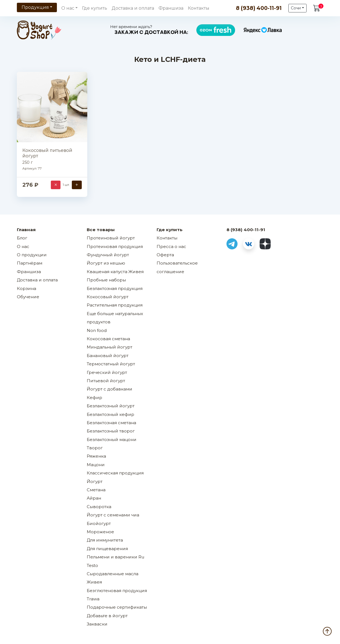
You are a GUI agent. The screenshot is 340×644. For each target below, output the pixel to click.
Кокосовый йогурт (108, 297)
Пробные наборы (106, 280)
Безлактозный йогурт (111, 406)
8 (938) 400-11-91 (259, 8)
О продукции (32, 255)
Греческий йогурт (107, 372)
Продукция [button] (35, 7)
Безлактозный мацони (112, 440)
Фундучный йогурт (108, 255)
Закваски (97, 624)
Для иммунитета (105, 540)
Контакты (199, 8)
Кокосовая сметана (108, 339)
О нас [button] (68, 8)
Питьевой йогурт (106, 381)
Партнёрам (30, 263)
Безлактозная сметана (111, 423)
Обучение (28, 297)
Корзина (27, 288)
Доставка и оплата (133, 8)
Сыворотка (99, 507)
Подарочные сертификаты (117, 607)
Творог (95, 448)
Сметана (96, 490)
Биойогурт (99, 523)
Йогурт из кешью (106, 263)
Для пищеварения (107, 549)
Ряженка (96, 456)
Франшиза (171, 8)
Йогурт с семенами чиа (113, 515)
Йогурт (95, 481)
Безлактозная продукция (115, 288)
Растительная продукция (115, 305)
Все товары (101, 230)
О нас (23, 246)
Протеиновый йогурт (111, 238)
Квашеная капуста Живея (115, 272)
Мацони (96, 465)
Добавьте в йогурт (107, 616)
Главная (26, 230)
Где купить (95, 8)
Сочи (296, 8)
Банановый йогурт (108, 356)
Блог (22, 238)
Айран (94, 498)
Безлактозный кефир (110, 414)
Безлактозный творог (111, 431)
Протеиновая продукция (115, 246)
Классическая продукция (115, 473)
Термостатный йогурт (111, 364)
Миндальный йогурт (110, 347)
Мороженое (100, 532)
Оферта (165, 255)
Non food (97, 330)
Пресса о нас (171, 246)
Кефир (94, 398)
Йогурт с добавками (110, 389)
